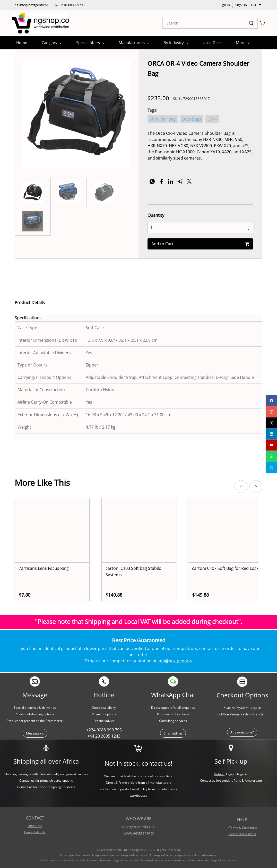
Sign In (225, 5)
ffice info (36, 826)
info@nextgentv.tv (175, 661)
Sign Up (241, 5)
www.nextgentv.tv (139, 833)
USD (253, 5)
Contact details (35, 832)
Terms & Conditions (243, 828)
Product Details (30, 303)
